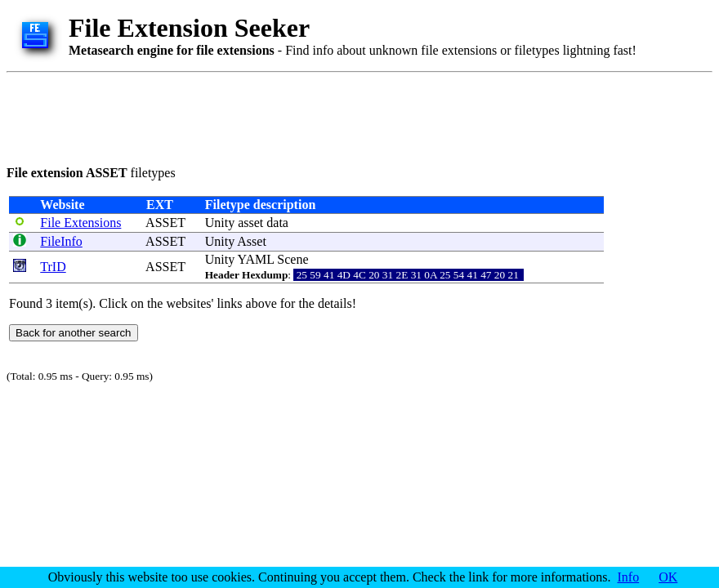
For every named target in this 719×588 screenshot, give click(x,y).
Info (629, 577)
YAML (256, 259)
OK (668, 577)
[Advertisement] (304, 116)
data (277, 223)
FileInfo (61, 241)
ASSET (165, 223)
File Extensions (80, 223)
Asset (252, 241)
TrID (53, 267)
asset (250, 223)
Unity (220, 223)
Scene (293, 259)
